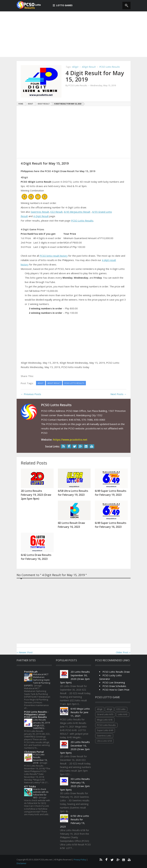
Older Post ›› (123, 652)
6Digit (109, 709)
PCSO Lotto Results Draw (116, 672)
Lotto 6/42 (123, 714)
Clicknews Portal (34, 752)
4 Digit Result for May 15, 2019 (95, 76)
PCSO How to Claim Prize (116, 690)
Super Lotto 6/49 (105, 730)
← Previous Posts (31, 394)
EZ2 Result (56, 212)
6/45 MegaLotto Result (77, 212)
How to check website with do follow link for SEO (41, 793)
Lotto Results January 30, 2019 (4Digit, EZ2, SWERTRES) (42, 724)
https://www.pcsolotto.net (70, 440)
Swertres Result (40, 212)
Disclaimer (22, 863)
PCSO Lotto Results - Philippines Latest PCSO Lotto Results (36, 714)
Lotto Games (63, 5)
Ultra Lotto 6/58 (104, 741)
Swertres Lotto (104, 736)
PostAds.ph (31, 672)
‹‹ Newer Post (25, 652)
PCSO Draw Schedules (114, 686)
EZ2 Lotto (121, 709)
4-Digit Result (41, 216)
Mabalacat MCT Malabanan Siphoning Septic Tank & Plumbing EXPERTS (37, 680)
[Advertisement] (73, 34)
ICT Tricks (30, 786)
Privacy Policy (80, 860)
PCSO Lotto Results (82, 221)
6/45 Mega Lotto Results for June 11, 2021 (80, 712)
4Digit (100, 709)
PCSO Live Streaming (114, 683)
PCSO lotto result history (54, 256)
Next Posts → (118, 394)
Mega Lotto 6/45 (105, 720)
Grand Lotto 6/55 (105, 714)
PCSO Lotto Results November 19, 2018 (40, 759)
